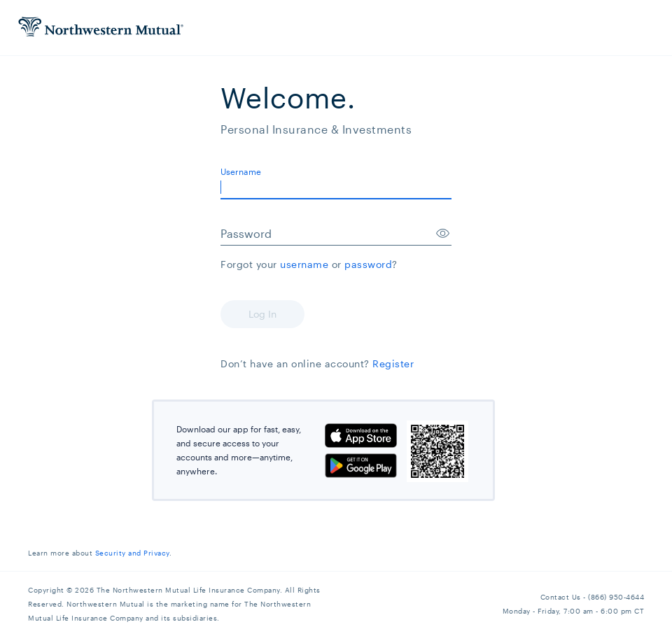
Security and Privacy (132, 553)
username (304, 264)
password (368, 264)
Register (393, 363)
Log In (262, 314)
